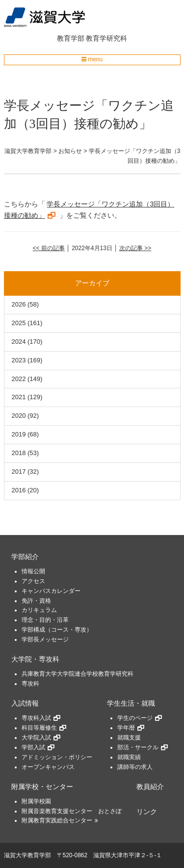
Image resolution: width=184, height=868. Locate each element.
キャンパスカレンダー (51, 591)
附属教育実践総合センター (57, 820)
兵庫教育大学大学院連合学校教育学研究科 (78, 674)
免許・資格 (36, 601)
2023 (19, 360)
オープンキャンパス (48, 767)
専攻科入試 (36, 718)
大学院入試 (36, 738)
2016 (19, 490)
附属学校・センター (42, 787)
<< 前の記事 (49, 248)
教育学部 (71, 38)
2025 (19, 323)
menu (92, 59)
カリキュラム (39, 610)
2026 (19, 304)
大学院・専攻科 (35, 659)
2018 (19, 453)
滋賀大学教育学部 (27, 855)
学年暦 (126, 728)
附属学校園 (36, 801)
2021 (19, 397)
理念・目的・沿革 (45, 620)
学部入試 (33, 747)
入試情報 (25, 703)
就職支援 (129, 738)
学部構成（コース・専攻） (57, 630)
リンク (147, 812)
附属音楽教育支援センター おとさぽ (72, 811)
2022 (19, 379)
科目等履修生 (39, 728)
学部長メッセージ (45, 639)
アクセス (33, 581)
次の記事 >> (135, 248)
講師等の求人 (135, 767)
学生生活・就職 (131, 703)
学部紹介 (25, 557)
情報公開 (33, 571)
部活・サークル (138, 747)
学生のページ (135, 718)
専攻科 (30, 684)
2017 (19, 472)
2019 (19, 434)
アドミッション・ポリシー (57, 757)
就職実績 (129, 757)
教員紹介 (150, 787)
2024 (19, 342)
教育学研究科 (106, 38)
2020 (19, 416)
